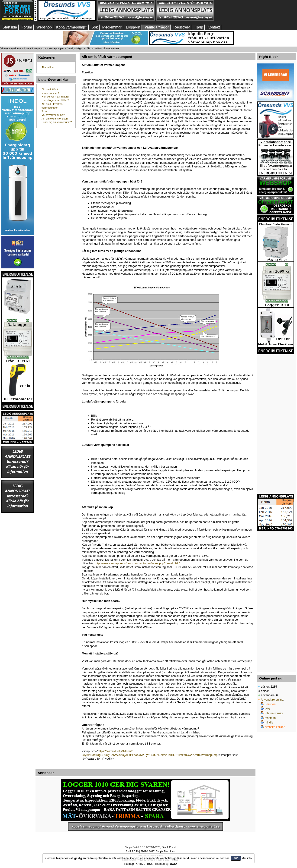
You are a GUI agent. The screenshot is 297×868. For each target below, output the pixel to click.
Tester (45, 111)
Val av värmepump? (53, 115)
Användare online (272, 700)
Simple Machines (165, 851)
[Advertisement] (244, 10)
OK (236, 858)
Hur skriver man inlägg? (55, 97)
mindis (269, 723)
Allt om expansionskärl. (55, 119)
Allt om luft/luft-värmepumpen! (107, 57)
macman (270, 718)
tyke (267, 709)
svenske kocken (275, 727)
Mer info (247, 858)
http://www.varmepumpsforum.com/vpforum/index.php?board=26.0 (138, 563)
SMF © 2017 (148, 851)
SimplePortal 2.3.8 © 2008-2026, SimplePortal (150, 847)
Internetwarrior (274, 713)
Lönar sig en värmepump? (57, 122)
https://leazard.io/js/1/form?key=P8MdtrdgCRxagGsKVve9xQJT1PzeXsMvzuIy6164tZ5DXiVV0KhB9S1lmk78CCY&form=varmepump (150, 753)
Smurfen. (270, 704)
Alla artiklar (48, 67)
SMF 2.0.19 (132, 851)
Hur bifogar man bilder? (55, 100)
